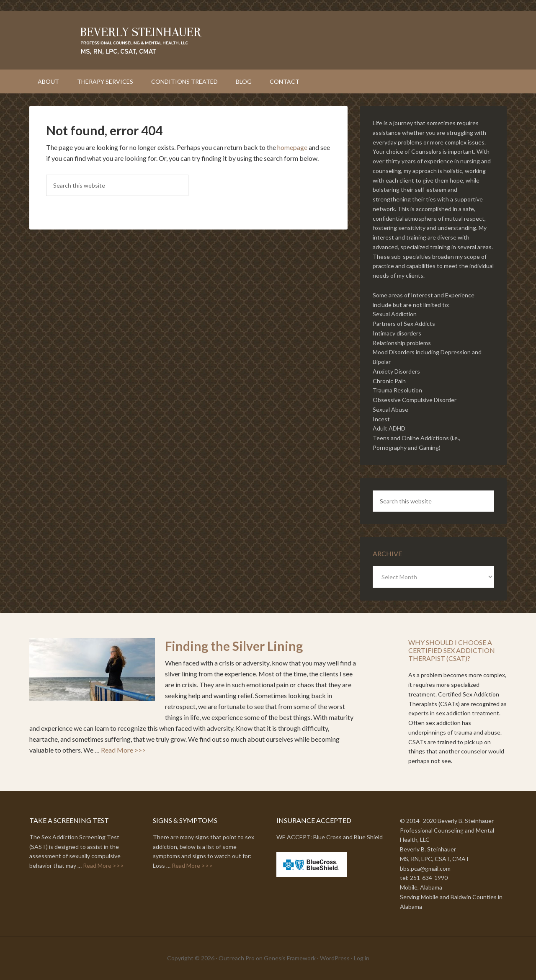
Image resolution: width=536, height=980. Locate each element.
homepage (292, 147)
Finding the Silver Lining (234, 646)
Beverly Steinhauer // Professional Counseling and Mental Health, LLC (268, 40)
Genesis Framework (290, 958)
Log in (362, 958)
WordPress (335, 958)
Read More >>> (123, 750)
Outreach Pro (237, 958)
